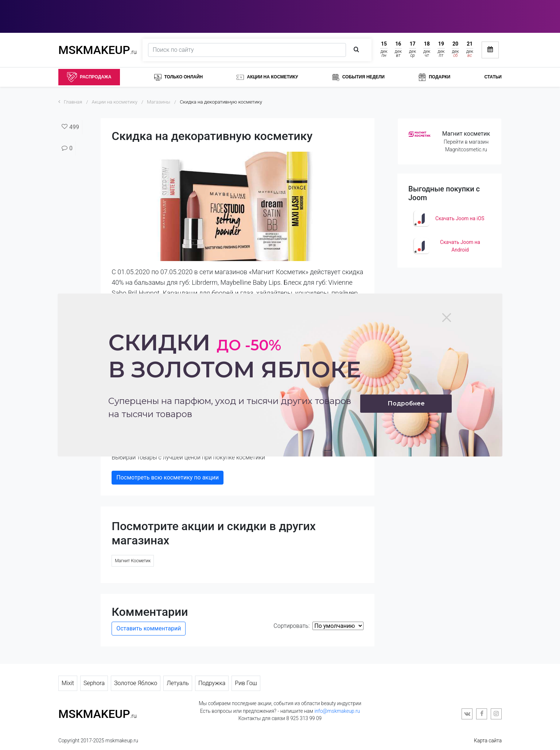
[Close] (447, 318)
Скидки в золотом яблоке (235, 356)
